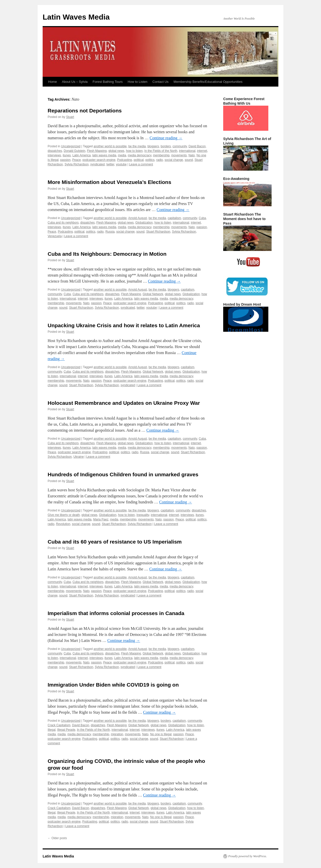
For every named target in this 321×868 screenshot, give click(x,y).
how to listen (134, 151)
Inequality (143, 515)
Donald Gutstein (74, 151)
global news (116, 151)
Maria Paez (101, 519)
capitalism (174, 218)
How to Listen (138, 82)
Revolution (63, 524)
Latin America (82, 155)
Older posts (57, 838)
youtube (121, 164)
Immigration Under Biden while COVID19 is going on (113, 685)
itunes (67, 155)
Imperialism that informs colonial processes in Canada (116, 613)
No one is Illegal (161, 734)
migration (117, 734)
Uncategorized (71, 146)
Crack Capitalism (59, 725)
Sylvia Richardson (76, 164)
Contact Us (160, 82)
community (180, 146)
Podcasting (125, 160)
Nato (191, 155)
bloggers (153, 146)
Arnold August (138, 218)
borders (166, 146)
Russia (110, 232)
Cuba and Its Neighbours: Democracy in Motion (107, 254)
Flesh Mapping (97, 151)
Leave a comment (141, 164)
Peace (76, 160)
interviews (54, 155)
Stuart (70, 117)
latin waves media (104, 155)
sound (189, 160)
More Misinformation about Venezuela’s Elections (109, 182)
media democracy (140, 155)
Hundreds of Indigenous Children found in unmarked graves (123, 474)
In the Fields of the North (161, 151)
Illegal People (66, 730)
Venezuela (55, 236)
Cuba (202, 218)
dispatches (55, 151)
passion (65, 160)
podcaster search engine (99, 160)
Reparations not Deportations (85, 111)
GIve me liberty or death (64, 515)
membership (161, 155)
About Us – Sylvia (75, 82)
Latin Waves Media (76, 17)
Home (53, 82)
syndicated (97, 164)
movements (179, 155)
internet (202, 151)
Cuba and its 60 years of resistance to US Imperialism (115, 542)
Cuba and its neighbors (63, 223)
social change (174, 160)
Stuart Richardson (158, 232)
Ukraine (79, 457)
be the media (137, 146)
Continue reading (166, 138)
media (122, 155)
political (139, 160)
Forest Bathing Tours (108, 82)
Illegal (52, 730)
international (187, 151)
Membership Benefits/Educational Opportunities (208, 82)
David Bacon (197, 146)
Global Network (153, 294)
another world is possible (110, 146)
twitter (110, 164)
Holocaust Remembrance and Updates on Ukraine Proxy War (124, 403)
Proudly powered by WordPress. (248, 856)
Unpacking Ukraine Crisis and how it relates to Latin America (124, 325)
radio (160, 160)
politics (150, 160)
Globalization (144, 223)
